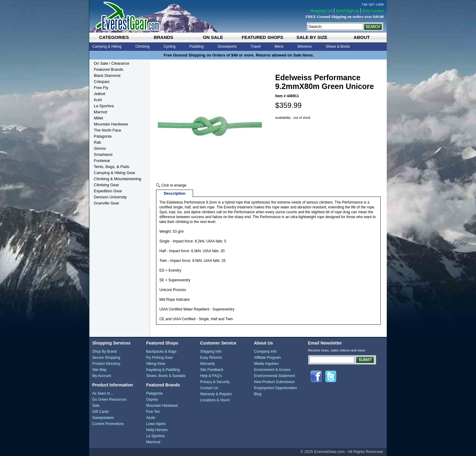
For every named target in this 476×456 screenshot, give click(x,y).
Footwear (102, 161)
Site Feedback (212, 370)
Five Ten (153, 412)
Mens (279, 46)
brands (163, 37)
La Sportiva (104, 106)
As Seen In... (103, 393)
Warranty (207, 364)
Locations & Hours (215, 400)
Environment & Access (272, 370)
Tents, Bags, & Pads (112, 167)
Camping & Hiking (107, 46)
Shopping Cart (321, 10)
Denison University (110, 197)
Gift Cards (100, 412)
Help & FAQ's (211, 376)
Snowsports (227, 46)
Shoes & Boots (338, 46)
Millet (98, 118)
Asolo (151, 418)
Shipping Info (211, 351)
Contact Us (209, 388)
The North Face (107, 130)
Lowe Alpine (156, 424)
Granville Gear (107, 203)
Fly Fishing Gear (159, 358)
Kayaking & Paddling (163, 370)
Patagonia (103, 136)
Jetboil (100, 94)
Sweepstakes (103, 418)
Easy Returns (211, 358)
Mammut (153, 442)
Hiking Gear (156, 364)
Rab (97, 142)
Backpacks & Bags (161, 351)
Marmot (100, 112)
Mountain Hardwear (111, 124)
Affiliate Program (267, 358)
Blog (258, 394)
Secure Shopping (106, 358)
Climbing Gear (106, 185)
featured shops (262, 37)
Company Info (265, 351)
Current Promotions (108, 424)
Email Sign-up (347, 10)
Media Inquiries (266, 364)
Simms (100, 148)
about (362, 37)
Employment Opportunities (275, 388)
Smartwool (103, 154)
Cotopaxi (102, 82)
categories (114, 37)
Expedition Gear (108, 191)
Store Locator (373, 10)
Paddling (197, 46)
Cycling (170, 46)
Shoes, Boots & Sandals (166, 376)
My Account (102, 376)
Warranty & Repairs (216, 394)
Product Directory (106, 364)
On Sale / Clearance (112, 63)
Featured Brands (109, 69)
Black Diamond (107, 75)
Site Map (99, 370)
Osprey (152, 399)
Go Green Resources (109, 399)
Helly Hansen (157, 430)
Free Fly (101, 88)
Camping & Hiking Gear (115, 173)
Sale (96, 406)
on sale (213, 37)
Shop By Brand (105, 351)
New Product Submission (274, 382)
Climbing (143, 46)
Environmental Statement (275, 376)
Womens (305, 46)
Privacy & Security (215, 382)
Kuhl (98, 100)
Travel (256, 46)
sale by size (312, 37)
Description (175, 193)
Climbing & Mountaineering (117, 179)
